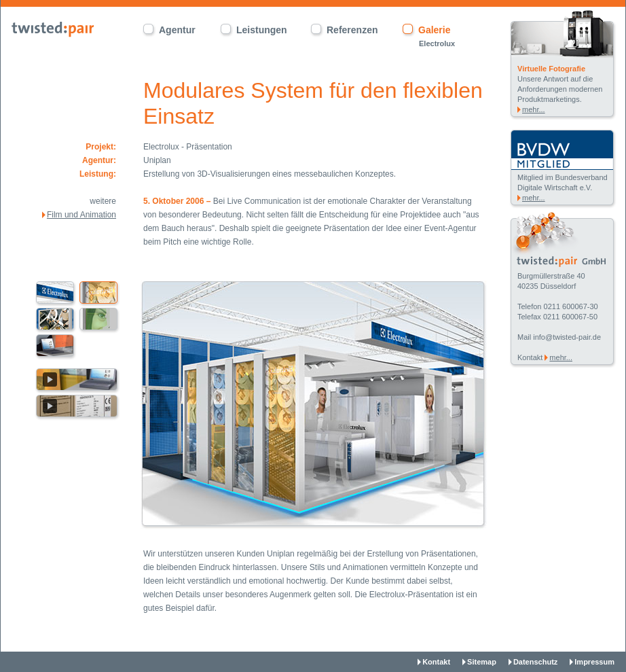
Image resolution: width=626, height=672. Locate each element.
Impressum (594, 662)
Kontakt (436, 662)
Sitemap (482, 662)
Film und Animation (81, 215)
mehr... (534, 109)
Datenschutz (535, 662)
